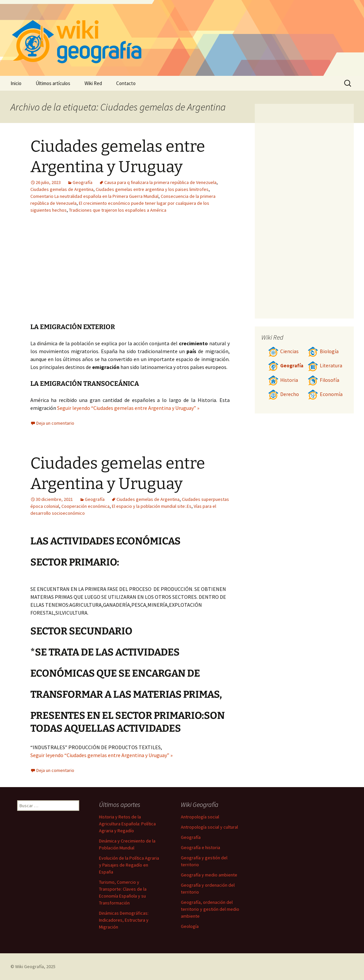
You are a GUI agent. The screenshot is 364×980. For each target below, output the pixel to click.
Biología (323, 351)
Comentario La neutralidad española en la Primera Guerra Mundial (94, 196)
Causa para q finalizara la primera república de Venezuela (160, 182)
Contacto (126, 83)
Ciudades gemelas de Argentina (62, 189)
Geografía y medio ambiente (209, 875)
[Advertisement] (171, 273)
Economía (325, 394)
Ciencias (283, 351)
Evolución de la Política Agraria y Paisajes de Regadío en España (129, 865)
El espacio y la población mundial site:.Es (152, 506)
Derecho (283, 394)
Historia (283, 380)
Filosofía (323, 380)
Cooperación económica (85, 506)
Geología (190, 926)
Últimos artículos (53, 83)
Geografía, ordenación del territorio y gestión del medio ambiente (210, 909)
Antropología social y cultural (209, 827)
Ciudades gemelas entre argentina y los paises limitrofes (152, 189)
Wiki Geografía (30, 966)
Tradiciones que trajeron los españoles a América (118, 210)
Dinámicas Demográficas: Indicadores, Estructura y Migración (124, 920)
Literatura (325, 366)
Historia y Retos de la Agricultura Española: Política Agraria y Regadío (127, 824)
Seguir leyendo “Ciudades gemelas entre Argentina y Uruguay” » (128, 408)
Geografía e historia (200, 847)
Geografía (83, 182)
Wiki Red (93, 83)
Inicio (16, 83)
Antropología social (200, 817)
